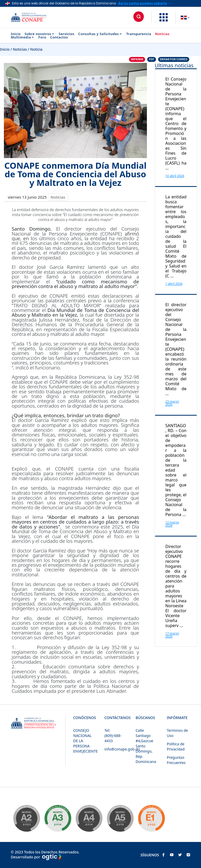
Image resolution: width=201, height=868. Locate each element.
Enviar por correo (174, 59)
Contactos (59, 37)
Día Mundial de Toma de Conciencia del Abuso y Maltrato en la (75, 531)
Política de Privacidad (176, 746)
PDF (152, 59)
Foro (42, 37)
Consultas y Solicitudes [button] (100, 34)
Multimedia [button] (23, 37)
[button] (164, 20)
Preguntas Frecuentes (176, 760)
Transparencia (139, 34)
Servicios (67, 34)
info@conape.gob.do (122, 749)
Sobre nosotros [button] (40, 34)
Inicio (16, 34)
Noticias (162, 34)
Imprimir (137, 59)
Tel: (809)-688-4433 (113, 736)
